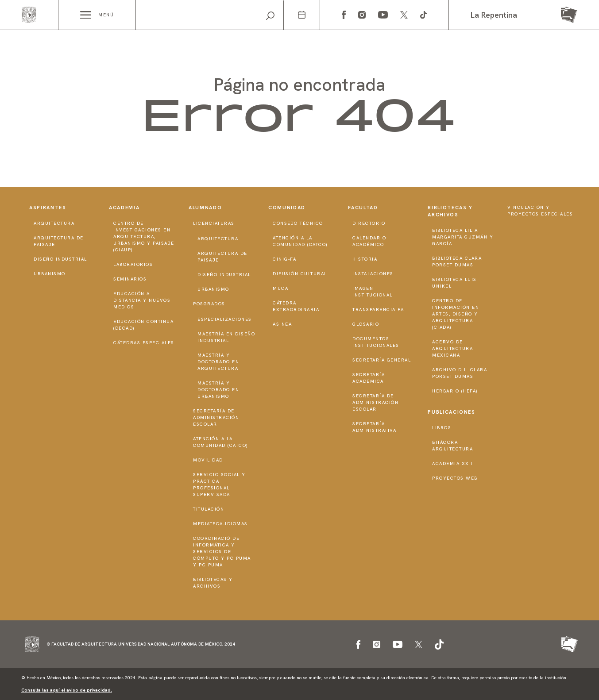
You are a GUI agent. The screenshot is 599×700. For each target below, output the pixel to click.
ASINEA (282, 324)
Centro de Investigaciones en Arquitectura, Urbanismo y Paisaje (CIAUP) (144, 237)
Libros (442, 428)
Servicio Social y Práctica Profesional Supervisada (219, 485)
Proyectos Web (455, 478)
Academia (124, 208)
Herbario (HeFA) (455, 391)
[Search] (210, 15)
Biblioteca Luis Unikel (454, 283)
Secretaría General (382, 360)
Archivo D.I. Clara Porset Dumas (460, 373)
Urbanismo (50, 274)
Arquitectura (54, 223)
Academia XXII (453, 463)
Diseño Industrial (60, 259)
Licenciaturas (214, 223)
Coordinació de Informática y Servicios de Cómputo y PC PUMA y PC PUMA (222, 552)
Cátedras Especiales (144, 343)
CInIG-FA (284, 259)
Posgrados (209, 304)
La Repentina (494, 15)
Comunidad (287, 208)
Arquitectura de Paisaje (59, 241)
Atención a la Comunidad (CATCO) (221, 442)
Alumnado (205, 208)
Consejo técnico (298, 223)
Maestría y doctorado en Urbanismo (218, 390)
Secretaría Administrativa (374, 427)
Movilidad (208, 460)
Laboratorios (133, 264)
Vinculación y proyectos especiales (540, 211)
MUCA (280, 288)
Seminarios (130, 279)
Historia (365, 259)
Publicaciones (451, 412)
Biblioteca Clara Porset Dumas (457, 262)
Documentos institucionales (376, 342)
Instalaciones (373, 274)
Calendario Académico (369, 241)
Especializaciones (225, 319)
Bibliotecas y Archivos (213, 583)
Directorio (369, 223)
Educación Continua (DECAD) (143, 325)
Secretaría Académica (369, 378)
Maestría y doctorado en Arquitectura (218, 362)
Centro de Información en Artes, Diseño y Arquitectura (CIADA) (456, 314)
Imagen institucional (373, 292)
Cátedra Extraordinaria (296, 306)
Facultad (363, 208)
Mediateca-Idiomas (220, 524)
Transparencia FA (378, 310)
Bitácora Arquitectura (452, 446)
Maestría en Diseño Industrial (226, 337)
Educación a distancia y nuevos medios (142, 300)
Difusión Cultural (300, 274)
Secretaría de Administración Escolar (216, 417)
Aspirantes (48, 208)
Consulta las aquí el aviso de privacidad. (67, 690)
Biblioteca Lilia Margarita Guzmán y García (463, 237)
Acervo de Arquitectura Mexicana (452, 348)
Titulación (209, 509)
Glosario (366, 324)
